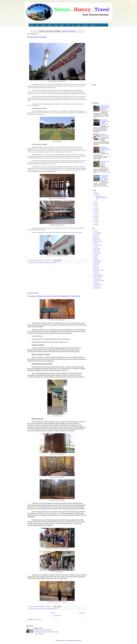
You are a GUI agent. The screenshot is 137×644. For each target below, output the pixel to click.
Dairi (94, 243)
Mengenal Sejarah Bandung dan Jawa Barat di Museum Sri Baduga (105, 108)
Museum (33, 609)
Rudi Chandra (40, 628)
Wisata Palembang (42, 609)
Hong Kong (96, 249)
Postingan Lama (83, 613)
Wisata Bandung (44, 262)
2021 (95, 210)
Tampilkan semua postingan (68, 31)
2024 (95, 204)
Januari (97, 195)
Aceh (95, 231)
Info (73, 25)
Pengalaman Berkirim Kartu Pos (105, 135)
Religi (56, 25)
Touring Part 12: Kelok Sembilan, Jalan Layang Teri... (101, 198)
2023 (95, 206)
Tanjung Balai (97, 284)
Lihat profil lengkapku (39, 634)
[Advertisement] (57, 278)
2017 (95, 218)
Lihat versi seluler (57, 616)
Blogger (79, 641)
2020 (95, 212)
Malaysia (95, 265)
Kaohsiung (96, 254)
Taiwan (95, 282)
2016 (95, 220)
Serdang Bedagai (97, 275)
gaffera (66, 641)
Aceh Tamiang (97, 233)
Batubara (96, 238)
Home (32, 25)
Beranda (53, 613)
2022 (95, 208)
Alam (37, 25)
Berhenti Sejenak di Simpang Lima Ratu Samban (105, 177)
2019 (95, 214)
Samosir (95, 274)
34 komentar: (48, 606)
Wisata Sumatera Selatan (52, 609)
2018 (95, 216)
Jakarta (95, 250)
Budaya (50, 25)
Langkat (95, 259)
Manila (95, 267)
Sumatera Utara (97, 281)
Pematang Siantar (98, 270)
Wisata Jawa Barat (52, 262)
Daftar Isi (85, 25)
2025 (95, 202)
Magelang (96, 263)
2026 (95, 193)
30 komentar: (48, 260)
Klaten (95, 258)
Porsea (95, 272)
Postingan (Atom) (37, 619)
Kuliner (62, 25)
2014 (95, 225)
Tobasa (95, 286)
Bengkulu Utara (97, 242)
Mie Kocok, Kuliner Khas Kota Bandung (105, 163)
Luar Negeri (96, 261)
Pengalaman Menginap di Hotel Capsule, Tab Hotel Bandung (105, 149)
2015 (95, 222)
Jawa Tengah (97, 252)
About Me (93, 25)
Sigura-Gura (96, 277)
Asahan (95, 234)
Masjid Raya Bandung (37, 37)
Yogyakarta (96, 288)
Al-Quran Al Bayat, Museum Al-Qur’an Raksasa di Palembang (54, 296)
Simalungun (96, 279)
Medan (95, 268)
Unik (68, 25)
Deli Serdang (96, 245)
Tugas (78, 25)
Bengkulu (96, 240)
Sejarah (43, 25)
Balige (95, 236)
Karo (94, 256)
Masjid (32, 262)
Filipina (95, 247)
